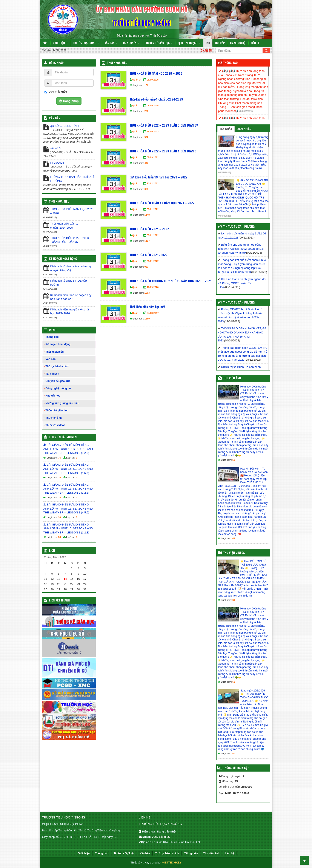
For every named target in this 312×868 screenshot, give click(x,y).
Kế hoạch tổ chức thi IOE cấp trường (69, 283)
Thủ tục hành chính (57, 366)
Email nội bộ (238, 43)
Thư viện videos (55, 425)
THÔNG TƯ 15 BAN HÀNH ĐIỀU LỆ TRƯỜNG (72, 179)
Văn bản (111, 43)
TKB (208, 43)
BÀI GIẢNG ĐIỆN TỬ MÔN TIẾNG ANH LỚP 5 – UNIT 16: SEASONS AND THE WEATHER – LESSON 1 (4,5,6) (68, 508)
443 (146, 163)
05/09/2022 (153, 157)
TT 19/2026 (57, 163)
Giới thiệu (60, 43)
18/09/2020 (153, 287)
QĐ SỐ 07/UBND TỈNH (64, 126)
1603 (147, 293)
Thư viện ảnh (54, 418)
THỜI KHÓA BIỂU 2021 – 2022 (149, 229)
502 (146, 137)
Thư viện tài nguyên (63, 437)
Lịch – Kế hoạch (189, 43)
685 (146, 189)
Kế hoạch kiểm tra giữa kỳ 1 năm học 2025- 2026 (71, 312)
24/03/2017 (153, 313)
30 (60, 517)
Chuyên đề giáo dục (159, 43)
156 (146, 85)
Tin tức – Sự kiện (124, 853)
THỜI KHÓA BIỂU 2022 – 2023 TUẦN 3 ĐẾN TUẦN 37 (164, 126)
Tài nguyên (131, 43)
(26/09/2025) (246, 111)
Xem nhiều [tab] (244, 129)
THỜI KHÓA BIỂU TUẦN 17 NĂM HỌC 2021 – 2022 (162, 203)
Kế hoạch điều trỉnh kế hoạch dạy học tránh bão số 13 (71, 297)
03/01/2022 (153, 261)
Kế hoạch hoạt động (63, 259)
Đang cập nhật (161, 837)
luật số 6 (55, 148)
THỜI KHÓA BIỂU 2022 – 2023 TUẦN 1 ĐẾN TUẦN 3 (163, 151)
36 (60, 458)
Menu (53, 330)
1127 (147, 241)
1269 (147, 319)
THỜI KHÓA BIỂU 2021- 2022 (149, 255)
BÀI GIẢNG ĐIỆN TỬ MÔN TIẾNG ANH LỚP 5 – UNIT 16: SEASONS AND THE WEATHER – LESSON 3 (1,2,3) (68, 449)
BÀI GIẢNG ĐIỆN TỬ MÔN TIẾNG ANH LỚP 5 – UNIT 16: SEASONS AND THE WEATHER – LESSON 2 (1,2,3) (68, 489)
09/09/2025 (153, 80)
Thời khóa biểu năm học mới (147, 307)
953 (146, 267)
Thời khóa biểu (117, 63)
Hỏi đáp (220, 43)
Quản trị (137, 80)
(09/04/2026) (224, 216)
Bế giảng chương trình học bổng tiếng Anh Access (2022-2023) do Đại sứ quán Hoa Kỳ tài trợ (241, 249)
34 (60, 498)
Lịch (52, 551)
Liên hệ (255, 43)
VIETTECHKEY (172, 863)
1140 (147, 215)
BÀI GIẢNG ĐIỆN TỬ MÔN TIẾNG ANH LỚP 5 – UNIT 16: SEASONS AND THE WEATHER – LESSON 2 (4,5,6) (68, 469)
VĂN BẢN (55, 118)
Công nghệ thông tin (58, 388)
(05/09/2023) (224, 172)
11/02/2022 (153, 183)
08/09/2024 (153, 105)
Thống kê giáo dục (57, 411)
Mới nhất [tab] (226, 129)
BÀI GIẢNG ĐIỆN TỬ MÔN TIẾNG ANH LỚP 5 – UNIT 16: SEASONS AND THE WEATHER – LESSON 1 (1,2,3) (68, 529)
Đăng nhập (56, 63)
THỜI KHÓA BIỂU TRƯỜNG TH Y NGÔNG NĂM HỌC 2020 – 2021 (171, 281)
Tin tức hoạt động (86, 43)
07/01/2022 (153, 209)
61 (234, 600)
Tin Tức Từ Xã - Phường (239, 227)
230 (146, 111)
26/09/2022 (153, 132)
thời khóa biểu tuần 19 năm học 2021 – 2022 (159, 177)
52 (234, 460)
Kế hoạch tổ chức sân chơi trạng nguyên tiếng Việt (71, 268)
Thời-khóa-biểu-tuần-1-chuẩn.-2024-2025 (156, 100)
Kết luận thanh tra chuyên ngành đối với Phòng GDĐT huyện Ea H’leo (242, 283)
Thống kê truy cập (236, 768)
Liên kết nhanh (59, 601)
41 (234, 538)
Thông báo (52, 337)
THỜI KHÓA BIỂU (59, 202)
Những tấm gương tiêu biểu (62, 403)
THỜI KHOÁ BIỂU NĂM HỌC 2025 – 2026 (156, 74)
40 (234, 753)
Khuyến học (53, 396)
